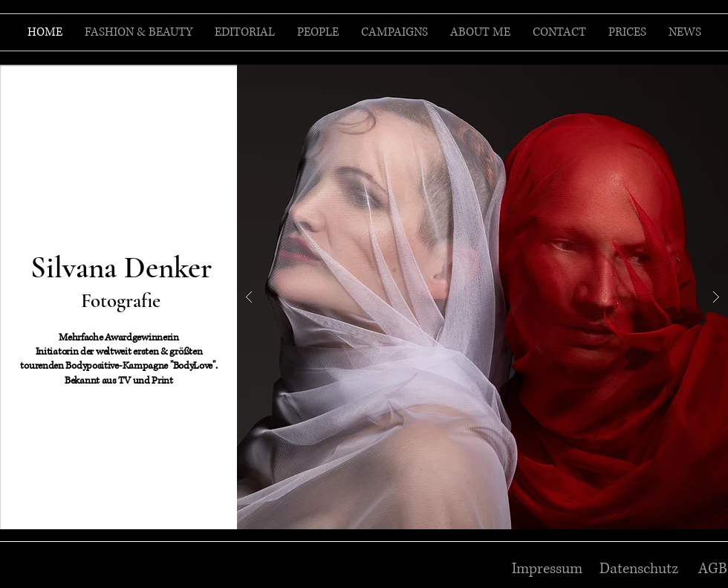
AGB (713, 569)
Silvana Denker (121, 268)
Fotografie (121, 301)
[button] (482, 297)
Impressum (547, 569)
